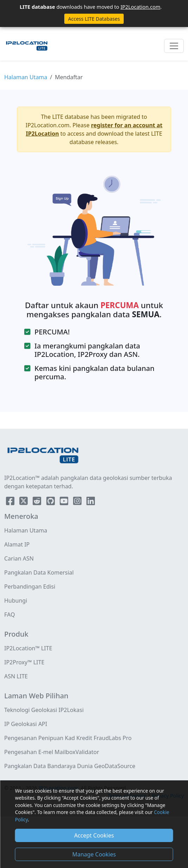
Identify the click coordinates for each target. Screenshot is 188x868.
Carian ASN (19, 558)
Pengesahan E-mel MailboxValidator (52, 752)
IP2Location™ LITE (28, 648)
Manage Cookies (94, 854)
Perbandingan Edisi (30, 586)
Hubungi (16, 601)
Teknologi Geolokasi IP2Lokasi (44, 710)
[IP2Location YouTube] (65, 502)
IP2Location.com (140, 7)
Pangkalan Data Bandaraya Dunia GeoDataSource (70, 766)
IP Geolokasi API (26, 724)
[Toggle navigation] (174, 46)
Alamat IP (17, 544)
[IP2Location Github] (51, 502)
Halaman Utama (26, 77)
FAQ (9, 615)
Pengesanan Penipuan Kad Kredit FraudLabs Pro (68, 738)
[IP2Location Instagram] (78, 502)
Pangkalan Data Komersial (39, 572)
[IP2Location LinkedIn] (91, 502)
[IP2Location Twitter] (24, 502)
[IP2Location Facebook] (11, 502)
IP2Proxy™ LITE (24, 662)
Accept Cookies (94, 835)
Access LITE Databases (94, 19)
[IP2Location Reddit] (38, 502)
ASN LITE (16, 676)
